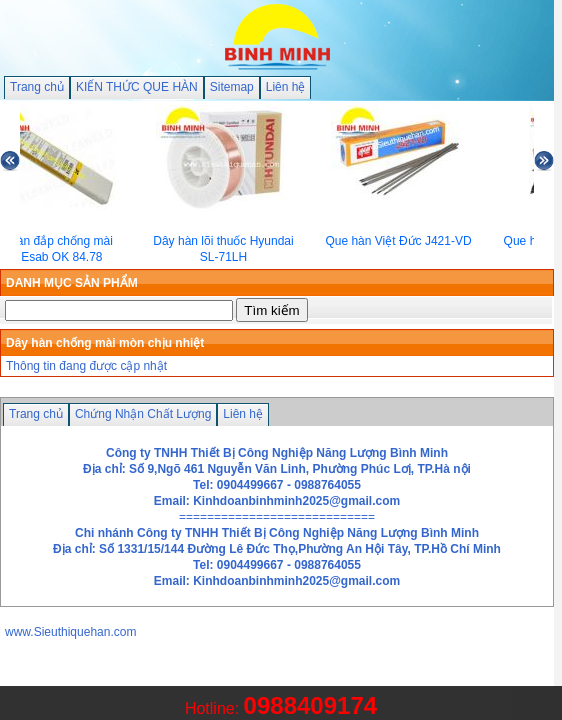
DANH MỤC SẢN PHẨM (72, 283)
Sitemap (232, 87)
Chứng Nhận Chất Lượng (143, 414)
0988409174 (310, 705)
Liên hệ (286, 87)
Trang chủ (37, 87)
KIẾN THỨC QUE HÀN (137, 87)
